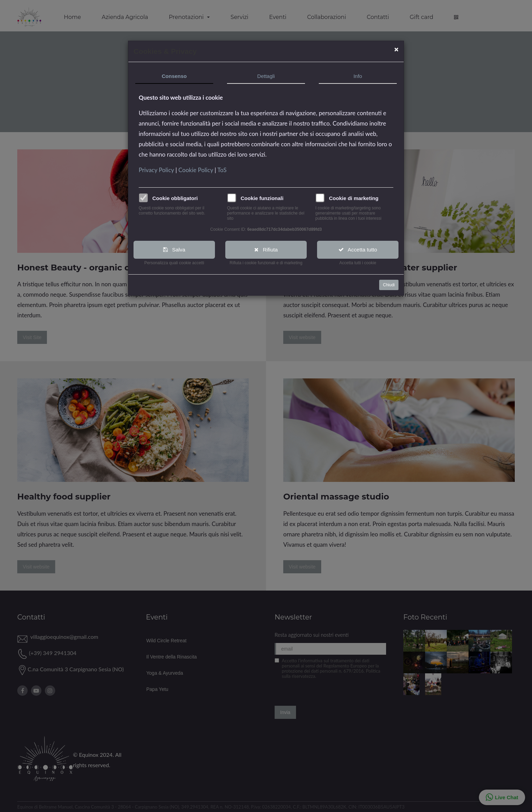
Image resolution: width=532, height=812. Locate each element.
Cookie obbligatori (175, 198)
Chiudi (389, 285)
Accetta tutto (358, 250)
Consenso (174, 76)
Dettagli (266, 76)
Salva (174, 250)
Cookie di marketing (354, 198)
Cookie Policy (196, 170)
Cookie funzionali (262, 198)
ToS (222, 170)
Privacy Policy (157, 170)
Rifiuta (266, 250)
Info (358, 76)
